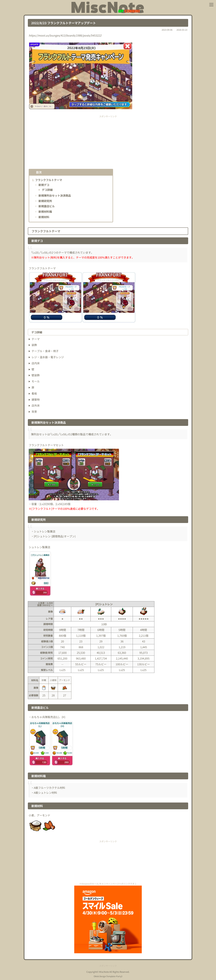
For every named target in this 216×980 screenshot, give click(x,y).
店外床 (36, 405)
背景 (34, 411)
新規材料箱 (45, 211)
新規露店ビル (47, 206)
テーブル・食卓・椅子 (45, 351)
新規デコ (44, 185)
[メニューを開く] (211, 5)
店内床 (36, 363)
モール (36, 381)
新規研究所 (45, 201)
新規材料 (44, 217)
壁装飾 (36, 375)
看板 (34, 393)
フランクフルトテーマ (49, 180)
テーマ (36, 339)
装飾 (34, 345)
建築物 (36, 399)
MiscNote (104, 972)
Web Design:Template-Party (108, 976)
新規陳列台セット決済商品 (55, 195)
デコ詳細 (47, 190)
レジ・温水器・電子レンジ (48, 357)
